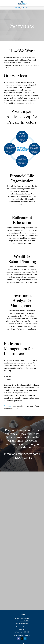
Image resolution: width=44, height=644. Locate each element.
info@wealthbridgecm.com (22, 635)
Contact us (8, 406)
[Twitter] (22, 638)
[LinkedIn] (25, 638)
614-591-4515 (24, 618)
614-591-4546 (24, 621)
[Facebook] (18, 638)
